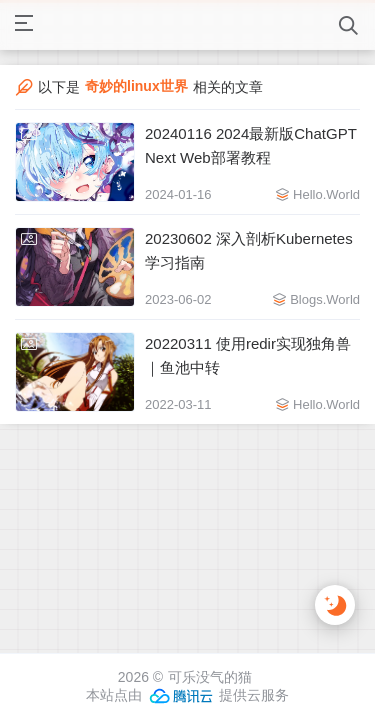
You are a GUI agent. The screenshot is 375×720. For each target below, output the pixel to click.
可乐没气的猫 (210, 677)
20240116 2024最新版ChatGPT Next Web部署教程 (251, 145)
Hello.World (326, 194)
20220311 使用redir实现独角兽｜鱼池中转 (248, 355)
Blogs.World (325, 299)
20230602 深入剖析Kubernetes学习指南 (249, 250)
